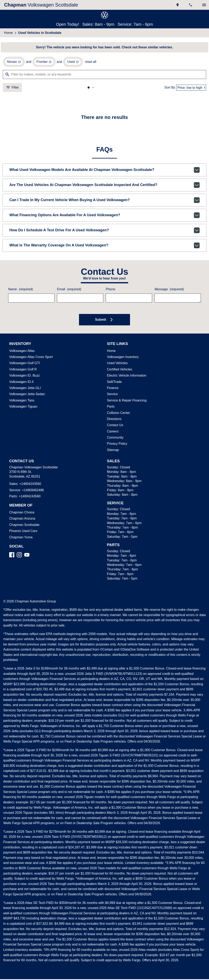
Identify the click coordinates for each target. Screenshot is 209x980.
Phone (110, 290)
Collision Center (118, 414)
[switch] (204, 5)
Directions (114, 420)
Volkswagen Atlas (22, 352)
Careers (112, 432)
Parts (111, 407)
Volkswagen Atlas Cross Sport (30, 358)
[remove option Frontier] (43, 62)
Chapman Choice (21, 513)
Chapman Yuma (20, 538)
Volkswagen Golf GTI (24, 364)
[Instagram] (19, 556)
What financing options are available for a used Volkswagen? (104, 216)
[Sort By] (191, 88)
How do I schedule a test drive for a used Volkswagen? (104, 231)
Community (115, 438)
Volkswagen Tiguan (23, 407)
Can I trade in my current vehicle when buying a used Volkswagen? (104, 201)
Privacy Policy (117, 445)
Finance (112, 389)
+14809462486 (32, 491)
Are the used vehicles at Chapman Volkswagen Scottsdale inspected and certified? (104, 186)
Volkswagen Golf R (22, 370)
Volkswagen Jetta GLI (24, 389)
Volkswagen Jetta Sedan (26, 395)
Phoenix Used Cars (22, 532)
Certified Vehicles (119, 370)
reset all (89, 62)
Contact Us (115, 426)
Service (112, 395)
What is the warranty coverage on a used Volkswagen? (104, 246)
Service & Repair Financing (126, 401)
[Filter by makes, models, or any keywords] (104, 75)
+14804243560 (29, 485)
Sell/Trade (114, 383)
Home (8, 33)
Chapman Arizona (22, 519)
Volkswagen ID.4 (21, 383)
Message (168, 290)
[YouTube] (27, 556)
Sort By (170, 88)
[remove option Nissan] (14, 62)
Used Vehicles (117, 364)
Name (20, 290)
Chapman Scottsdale (24, 526)
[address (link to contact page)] (178, 5)
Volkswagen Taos (21, 401)
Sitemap (113, 451)
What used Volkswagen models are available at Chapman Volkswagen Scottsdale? (104, 171)
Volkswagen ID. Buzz (23, 376)
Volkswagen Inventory (123, 358)
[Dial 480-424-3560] (191, 5)
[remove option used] (72, 62)
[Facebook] (12, 556)
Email (69, 290)
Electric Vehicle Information (126, 376)
